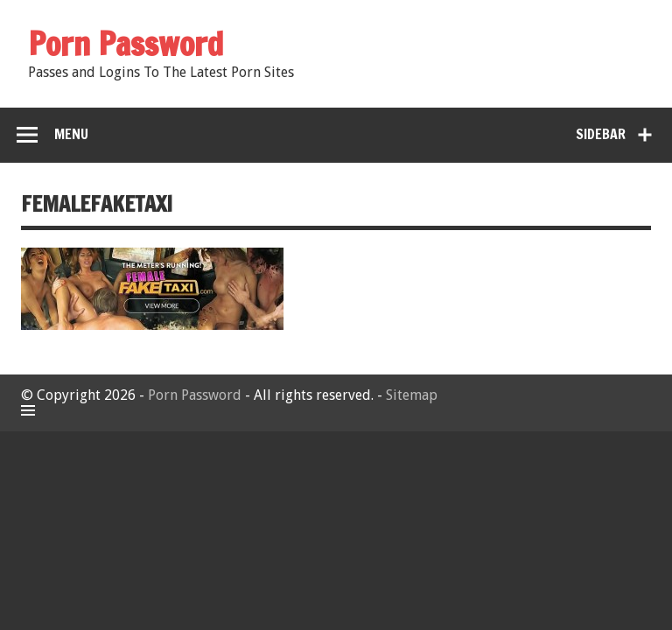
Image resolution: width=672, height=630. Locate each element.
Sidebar (601, 134)
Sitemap (412, 395)
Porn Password (195, 395)
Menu (71, 134)
